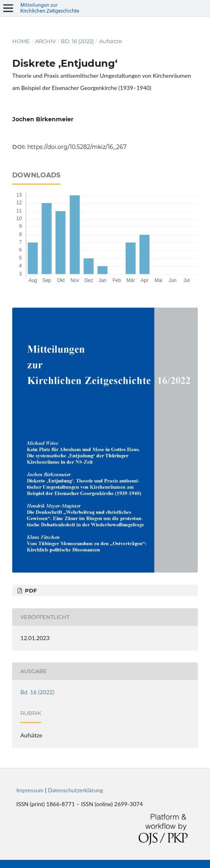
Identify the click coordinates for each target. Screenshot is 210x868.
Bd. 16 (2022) (77, 41)
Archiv (45, 41)
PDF (30, 590)
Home (21, 41)
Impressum (30, 790)
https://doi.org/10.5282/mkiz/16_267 (77, 147)
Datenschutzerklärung (76, 790)
